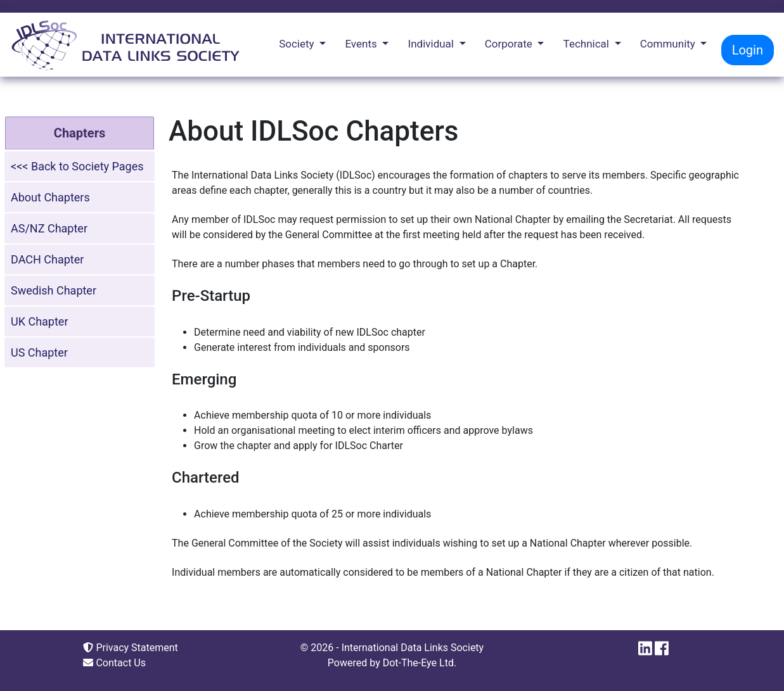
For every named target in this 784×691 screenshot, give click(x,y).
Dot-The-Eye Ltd (418, 663)
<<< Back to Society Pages (77, 166)
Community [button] (669, 44)
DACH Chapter (47, 259)
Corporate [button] (510, 44)
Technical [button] (588, 44)
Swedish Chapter (54, 290)
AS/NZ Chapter (49, 228)
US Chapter (39, 352)
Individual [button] (433, 44)
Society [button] (298, 44)
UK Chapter (40, 321)
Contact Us (114, 663)
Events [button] (362, 44)
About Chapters (50, 197)
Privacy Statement (130, 648)
